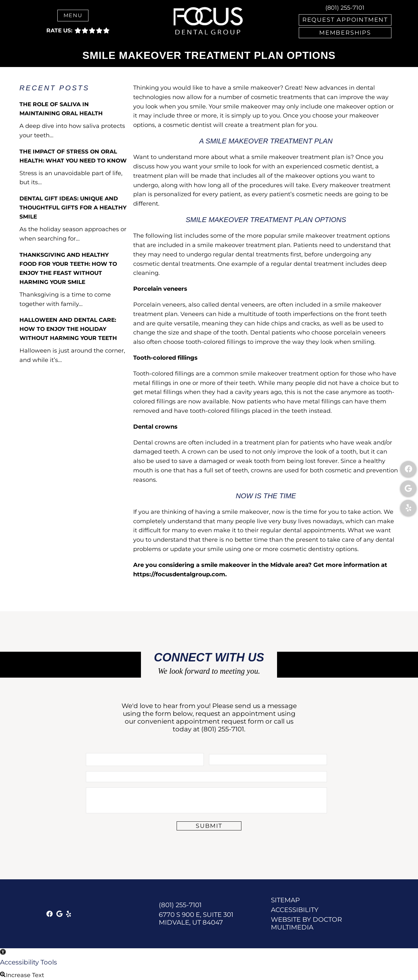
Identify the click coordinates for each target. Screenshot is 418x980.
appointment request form (220, 721)
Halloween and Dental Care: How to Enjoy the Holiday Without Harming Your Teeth (68, 329)
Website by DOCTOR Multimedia (306, 923)
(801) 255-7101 (345, 8)
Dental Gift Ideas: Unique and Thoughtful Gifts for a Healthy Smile (73, 208)
